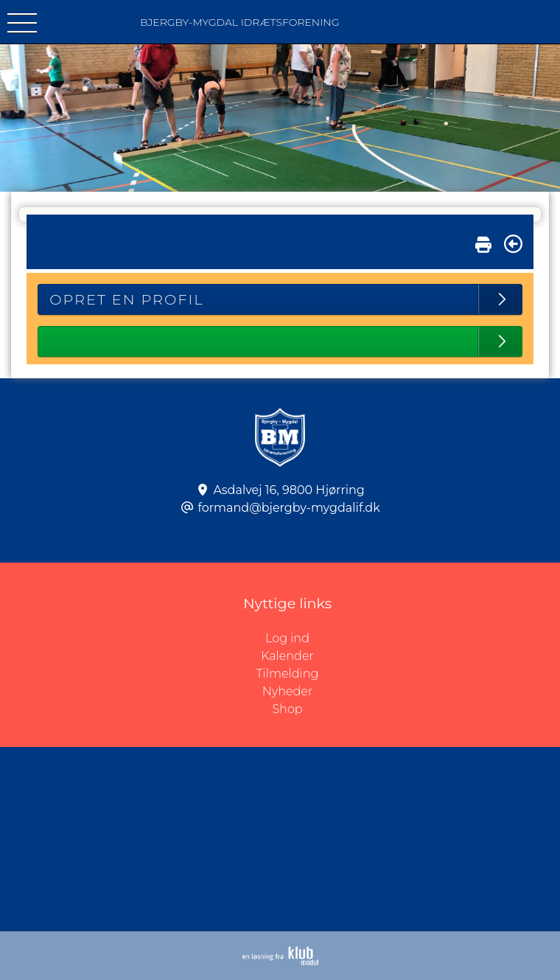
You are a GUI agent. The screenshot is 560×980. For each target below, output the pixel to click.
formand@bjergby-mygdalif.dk (288, 508)
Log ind (413, 639)
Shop (287, 709)
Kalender (287, 656)
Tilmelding (288, 674)
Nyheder (287, 691)
